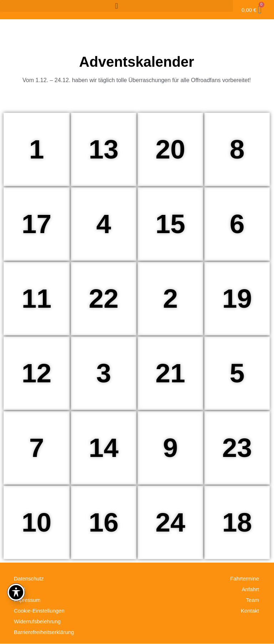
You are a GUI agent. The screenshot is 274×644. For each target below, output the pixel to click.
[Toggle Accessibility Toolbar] (16, 592)
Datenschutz (29, 578)
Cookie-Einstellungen (39, 611)
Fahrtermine (245, 578)
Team (252, 600)
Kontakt (250, 611)
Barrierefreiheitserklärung (44, 632)
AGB (20, 589)
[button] (116, 6)
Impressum (27, 600)
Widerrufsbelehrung (37, 621)
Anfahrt (250, 589)
